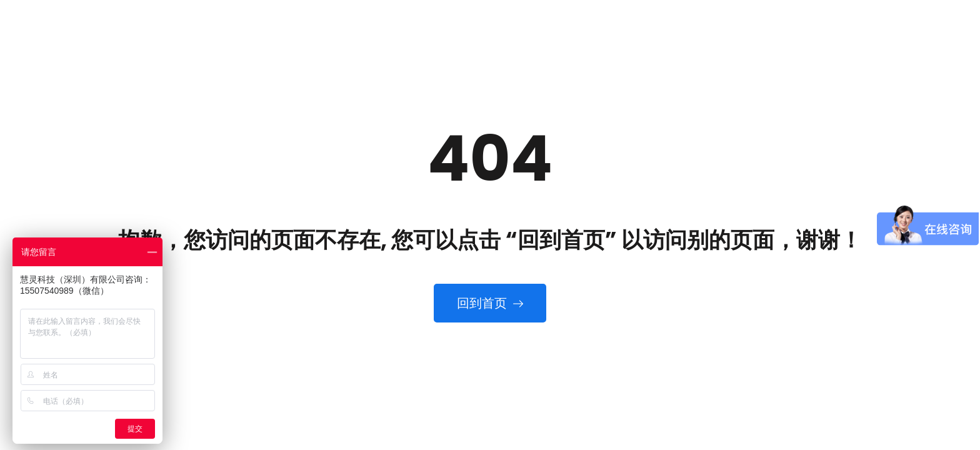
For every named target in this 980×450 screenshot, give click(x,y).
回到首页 (490, 303)
